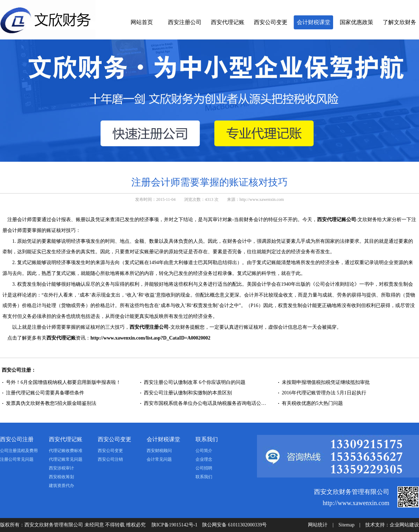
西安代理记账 (228, 22)
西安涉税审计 (61, 468)
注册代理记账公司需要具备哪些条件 (45, 393)
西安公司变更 (271, 22)
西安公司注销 (110, 459)
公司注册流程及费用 (19, 451)
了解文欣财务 (399, 22)
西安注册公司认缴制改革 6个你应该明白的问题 (195, 382)
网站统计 (318, 525)
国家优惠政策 (356, 22)
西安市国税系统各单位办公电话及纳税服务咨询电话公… (205, 403)
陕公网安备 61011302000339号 (234, 525)
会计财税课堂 (314, 22)
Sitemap (346, 525)
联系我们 (207, 439)
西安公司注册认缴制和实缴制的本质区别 (188, 393)
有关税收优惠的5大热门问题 (313, 403)
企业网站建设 (404, 525)
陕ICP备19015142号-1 (174, 525)
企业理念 (204, 459)
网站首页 (142, 22)
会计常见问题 (159, 459)
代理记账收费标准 (66, 451)
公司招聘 (204, 468)
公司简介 (204, 451)
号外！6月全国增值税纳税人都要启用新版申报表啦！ (63, 382)
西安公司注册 (17, 439)
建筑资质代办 (61, 486)
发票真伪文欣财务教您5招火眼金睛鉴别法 (51, 403)
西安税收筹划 (61, 477)
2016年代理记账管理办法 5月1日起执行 (324, 393)
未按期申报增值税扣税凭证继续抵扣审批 (326, 382)
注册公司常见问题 (17, 459)
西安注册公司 (185, 22)
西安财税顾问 (159, 451)
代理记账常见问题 (66, 459)
